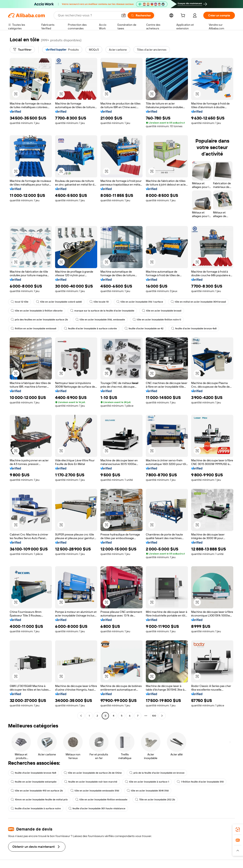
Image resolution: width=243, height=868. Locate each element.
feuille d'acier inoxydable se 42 (144, 328)
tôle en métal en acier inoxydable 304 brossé (198, 302)
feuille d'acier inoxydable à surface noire (36, 808)
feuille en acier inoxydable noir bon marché (91, 782)
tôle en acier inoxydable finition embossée (101, 800)
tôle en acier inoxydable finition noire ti (157, 320)
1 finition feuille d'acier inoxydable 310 (200, 782)
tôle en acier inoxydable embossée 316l (95, 791)
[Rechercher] (141, 15)
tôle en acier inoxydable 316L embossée (100, 320)
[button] (124, 15)
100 (154, 716)
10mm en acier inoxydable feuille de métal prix (39, 800)
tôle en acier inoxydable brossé (162, 311)
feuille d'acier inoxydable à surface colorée (90, 328)
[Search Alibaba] (88, 15)
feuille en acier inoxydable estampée (34, 782)
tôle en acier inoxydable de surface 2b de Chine (93, 773)
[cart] (184, 16)
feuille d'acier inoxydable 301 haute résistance (97, 808)
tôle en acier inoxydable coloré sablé (59, 302)
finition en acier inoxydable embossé (34, 328)
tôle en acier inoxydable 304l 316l (148, 791)
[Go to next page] (162, 716)
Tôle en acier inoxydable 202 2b (155, 800)
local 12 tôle (20, 302)
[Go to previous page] (81, 716)
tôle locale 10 (99, 302)
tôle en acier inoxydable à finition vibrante (37, 311)
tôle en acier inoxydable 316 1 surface (140, 302)
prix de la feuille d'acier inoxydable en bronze (157, 773)
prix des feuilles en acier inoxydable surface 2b (39, 320)
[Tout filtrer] (22, 50)
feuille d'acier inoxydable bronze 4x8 (194, 328)
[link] (238, 830)
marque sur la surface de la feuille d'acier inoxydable (102, 311)
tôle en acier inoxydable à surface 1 (147, 782)
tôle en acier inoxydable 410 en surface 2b (37, 791)
